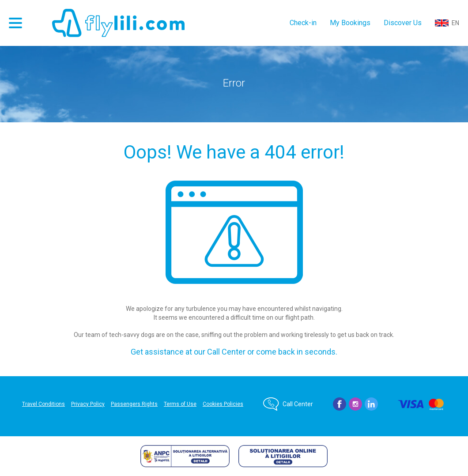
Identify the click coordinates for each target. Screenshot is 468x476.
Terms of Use (180, 404)
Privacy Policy (88, 404)
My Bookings (350, 23)
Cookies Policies (223, 404)
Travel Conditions (43, 404)
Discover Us (403, 23)
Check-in (303, 23)
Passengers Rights (134, 404)
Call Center (298, 404)
